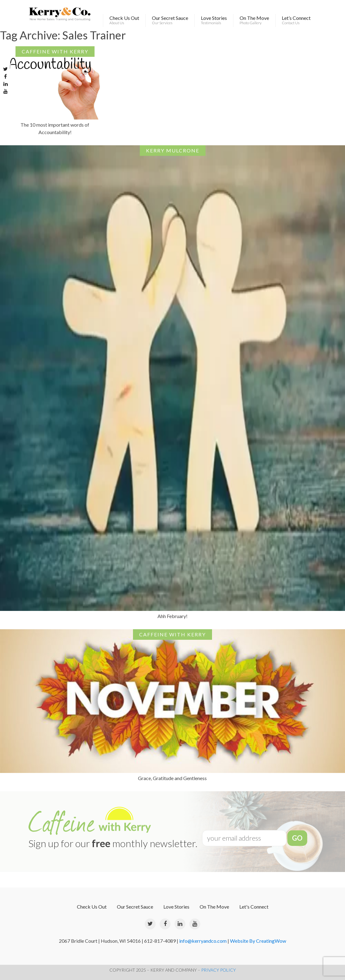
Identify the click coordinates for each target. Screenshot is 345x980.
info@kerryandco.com (203, 941)
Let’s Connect (296, 20)
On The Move (254, 20)
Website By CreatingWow (258, 941)
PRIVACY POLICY (219, 970)
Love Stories (214, 20)
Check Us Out (124, 20)
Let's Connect (254, 907)
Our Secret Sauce (170, 20)
